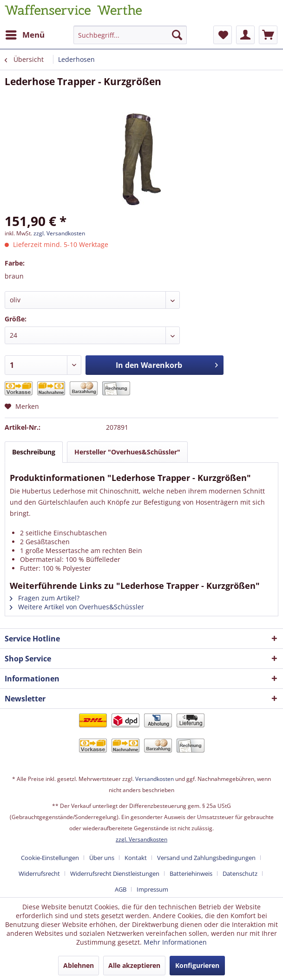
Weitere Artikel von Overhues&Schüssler (77, 607)
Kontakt (136, 858)
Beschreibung (34, 452)
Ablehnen (79, 965)
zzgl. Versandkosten (59, 233)
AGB (121, 889)
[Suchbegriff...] (130, 35)
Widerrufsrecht (39, 873)
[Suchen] (177, 35)
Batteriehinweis (191, 873)
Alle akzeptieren (134, 965)
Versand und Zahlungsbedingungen (206, 858)
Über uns (102, 858)
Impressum (152, 889)
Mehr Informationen (175, 942)
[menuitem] (25, 35)
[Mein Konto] (245, 35)
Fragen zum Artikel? (45, 598)
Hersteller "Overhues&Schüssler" (127, 452)
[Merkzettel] (223, 35)
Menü (25, 34)
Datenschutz (240, 873)
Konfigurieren (197, 965)
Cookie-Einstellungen (50, 858)
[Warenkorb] (268, 35)
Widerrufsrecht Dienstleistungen (115, 873)
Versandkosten (155, 779)
